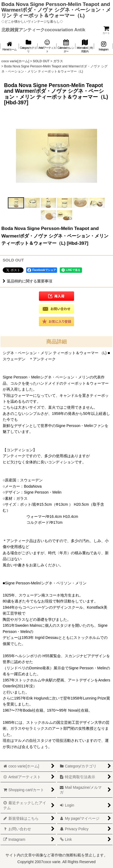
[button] (16, 203)
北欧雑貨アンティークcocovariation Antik (43, 30)
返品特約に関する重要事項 (27, 281)
